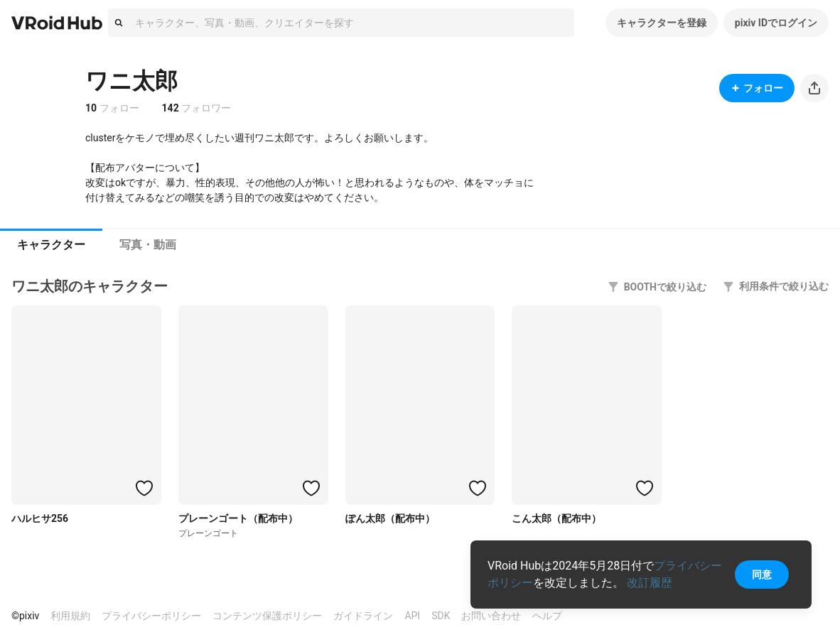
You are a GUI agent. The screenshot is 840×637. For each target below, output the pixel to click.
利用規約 (70, 616)
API (412, 616)
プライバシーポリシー (151, 616)
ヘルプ (547, 616)
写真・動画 (148, 245)
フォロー (757, 88)
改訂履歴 (650, 583)
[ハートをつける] (144, 488)
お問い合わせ (491, 616)
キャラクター (51, 245)
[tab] (51, 245)
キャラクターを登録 (662, 23)
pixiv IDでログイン (776, 23)
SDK (441, 616)
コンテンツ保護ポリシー (267, 616)
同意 (762, 575)
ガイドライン (363, 616)
